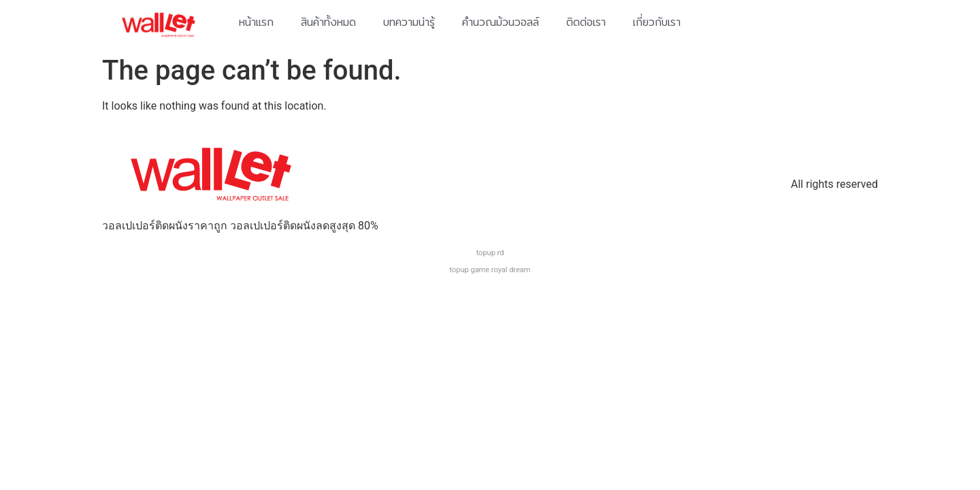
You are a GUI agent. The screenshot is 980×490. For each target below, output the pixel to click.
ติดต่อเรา (586, 22)
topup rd (490, 253)
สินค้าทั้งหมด (328, 22)
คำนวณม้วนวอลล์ (501, 22)
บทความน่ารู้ (409, 22)
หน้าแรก (256, 22)
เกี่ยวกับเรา (657, 22)
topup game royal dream (490, 270)
